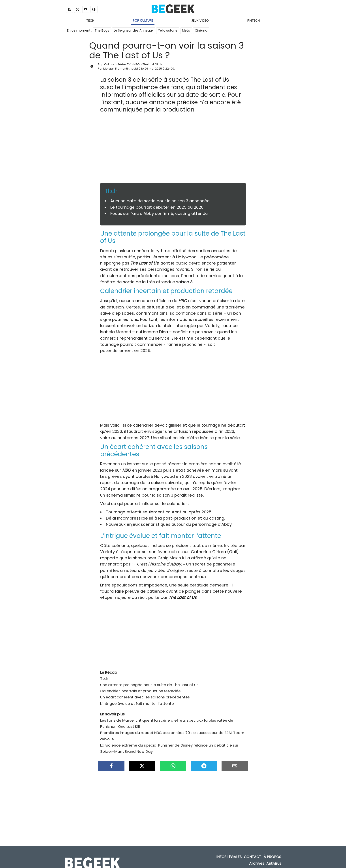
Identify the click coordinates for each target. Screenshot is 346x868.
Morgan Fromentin (116, 69)
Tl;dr (104, 674)
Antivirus (274, 857)
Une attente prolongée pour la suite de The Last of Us (149, 680)
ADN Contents (262, 863)
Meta (186, 30)
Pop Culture (143, 21)
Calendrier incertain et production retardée (140, 686)
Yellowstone (168, 30)
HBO (137, 64)
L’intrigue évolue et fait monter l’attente (137, 699)
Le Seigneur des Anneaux (134, 30)
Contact (253, 850)
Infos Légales (229, 850)
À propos (272, 850)
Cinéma (201, 30)
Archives (257, 857)
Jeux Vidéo (200, 21)
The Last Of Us (152, 64)
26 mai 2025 (153, 69)
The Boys (102, 30)
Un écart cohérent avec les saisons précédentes (145, 693)
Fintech (254, 21)
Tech (90, 21)
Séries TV (124, 64)
